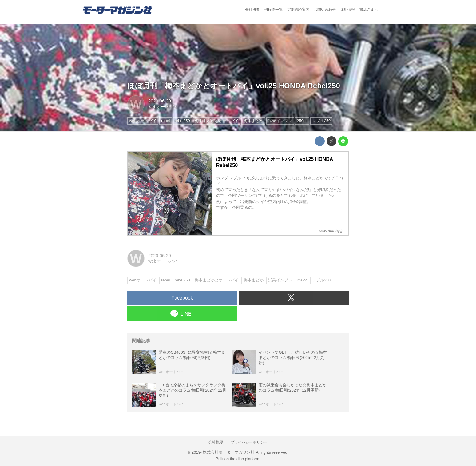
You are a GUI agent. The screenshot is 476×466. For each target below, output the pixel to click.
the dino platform (245, 459)
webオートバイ (163, 107)
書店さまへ (369, 10)
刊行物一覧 (273, 10)
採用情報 (347, 10)
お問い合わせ (325, 10)
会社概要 (252, 10)
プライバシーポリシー (249, 442)
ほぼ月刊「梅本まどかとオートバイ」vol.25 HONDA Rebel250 (234, 86)
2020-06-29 (160, 101)
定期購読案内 (298, 10)
